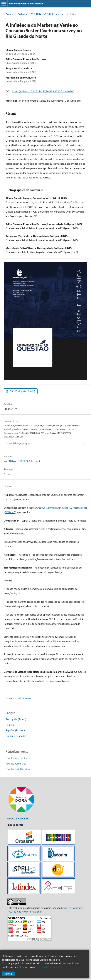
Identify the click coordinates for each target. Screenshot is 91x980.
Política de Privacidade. (49, 967)
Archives (22, 14)
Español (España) (15, 730)
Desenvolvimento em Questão (26, 4)
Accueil (9, 14)
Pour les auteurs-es (16, 764)
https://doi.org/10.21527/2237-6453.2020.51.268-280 (43, 91)
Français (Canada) (16, 736)
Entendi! (8, 974)
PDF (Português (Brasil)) (22, 391)
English (10, 725)
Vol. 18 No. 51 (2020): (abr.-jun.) (48, 14)
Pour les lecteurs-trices (18, 758)
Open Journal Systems (18, 698)
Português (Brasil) (16, 719)
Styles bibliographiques (18, 443)
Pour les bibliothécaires (18, 769)
